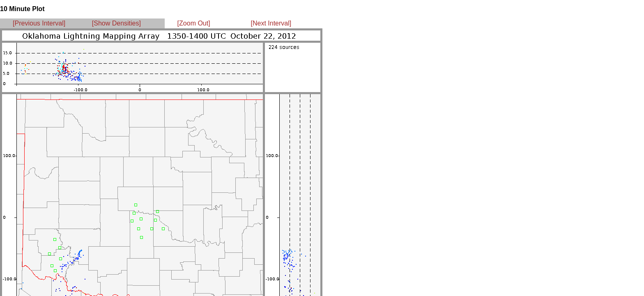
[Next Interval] (271, 23)
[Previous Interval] (39, 23)
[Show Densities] (116, 23)
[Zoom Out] (194, 23)
